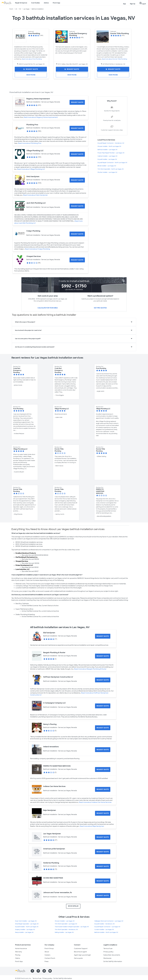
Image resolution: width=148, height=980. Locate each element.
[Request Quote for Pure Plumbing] (31, 69)
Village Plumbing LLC (35, 151)
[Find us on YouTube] (50, 971)
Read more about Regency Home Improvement (41, 117)
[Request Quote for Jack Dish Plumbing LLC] (77, 206)
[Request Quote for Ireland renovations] (103, 750)
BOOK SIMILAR (73, 906)
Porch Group (49, 948)
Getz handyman (33, 177)
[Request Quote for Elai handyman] (103, 636)
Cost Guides (35, 3)
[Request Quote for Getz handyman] (77, 180)
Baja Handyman (50, 810)
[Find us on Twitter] (44, 971)
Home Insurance (21, 948)
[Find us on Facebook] (32, 971)
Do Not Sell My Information (113, 961)
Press (46, 961)
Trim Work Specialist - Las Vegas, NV (66, 924)
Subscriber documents (112, 955)
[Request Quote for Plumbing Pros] (77, 128)
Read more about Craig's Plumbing (37, 249)
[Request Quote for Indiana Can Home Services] (103, 789)
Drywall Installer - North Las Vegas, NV (27, 927)
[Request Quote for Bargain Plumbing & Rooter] (103, 656)
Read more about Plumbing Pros (30, 143)
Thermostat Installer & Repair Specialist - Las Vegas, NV (72, 927)
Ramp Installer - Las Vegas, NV (24, 932)
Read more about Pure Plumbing (32, 59)
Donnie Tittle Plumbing (120, 33)
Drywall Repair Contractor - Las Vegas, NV (107, 927)
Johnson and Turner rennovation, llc (58, 893)
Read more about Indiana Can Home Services (95, 802)
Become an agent (80, 952)
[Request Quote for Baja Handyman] (103, 813)
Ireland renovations (51, 747)
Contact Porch (50, 958)
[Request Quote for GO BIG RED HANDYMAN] (103, 881)
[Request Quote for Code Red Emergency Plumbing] (72, 69)
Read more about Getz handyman (35, 195)
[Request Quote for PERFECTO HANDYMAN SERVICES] (103, 769)
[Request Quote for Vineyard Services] (77, 260)
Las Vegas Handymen (52, 834)
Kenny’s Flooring (50, 724)
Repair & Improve (21, 3)
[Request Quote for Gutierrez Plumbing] (103, 866)
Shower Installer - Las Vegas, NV (65, 921)
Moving (18, 955)
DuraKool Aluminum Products (26, 553)
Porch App (56, 3)
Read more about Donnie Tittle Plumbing (114, 59)
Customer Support (81, 948)
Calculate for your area (48, 308)
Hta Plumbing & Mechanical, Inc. (27, 557)
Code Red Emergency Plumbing (78, 34)
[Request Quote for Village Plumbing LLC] (77, 154)
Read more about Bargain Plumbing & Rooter (90, 669)
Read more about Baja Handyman (92, 826)
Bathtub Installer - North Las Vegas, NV (106, 932)
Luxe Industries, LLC (23, 569)
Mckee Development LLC (24, 565)
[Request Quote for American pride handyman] (103, 852)
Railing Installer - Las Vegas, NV (64, 932)
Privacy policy (108, 952)
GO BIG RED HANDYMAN (53, 878)
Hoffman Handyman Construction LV (58, 677)
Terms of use (108, 948)
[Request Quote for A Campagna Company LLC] (103, 706)
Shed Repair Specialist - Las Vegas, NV (27, 924)
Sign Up (133, 4)
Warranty (19, 952)
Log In (143, 3)
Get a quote (78, 958)
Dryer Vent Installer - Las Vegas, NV (26, 921)
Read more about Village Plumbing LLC (31, 169)
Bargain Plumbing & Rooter (54, 653)
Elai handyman (49, 633)
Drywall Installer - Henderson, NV (105, 924)
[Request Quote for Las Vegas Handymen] (103, 837)
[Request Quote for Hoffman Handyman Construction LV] (103, 680)
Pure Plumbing (34, 33)
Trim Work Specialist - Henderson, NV (66, 930)
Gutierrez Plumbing (51, 863)
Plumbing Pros (32, 125)
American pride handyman (54, 849)
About (47, 952)
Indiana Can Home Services (54, 786)
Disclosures (107, 958)
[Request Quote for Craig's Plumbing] (77, 234)
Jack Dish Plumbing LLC (36, 203)
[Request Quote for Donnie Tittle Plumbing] (113, 69)
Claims (18, 958)
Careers (47, 955)
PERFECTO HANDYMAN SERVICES (57, 766)
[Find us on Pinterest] (38, 971)
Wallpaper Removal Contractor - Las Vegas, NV (109, 921)
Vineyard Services (34, 256)
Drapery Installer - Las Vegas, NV (25, 930)
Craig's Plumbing (33, 231)
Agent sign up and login (82, 955)
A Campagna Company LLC (55, 703)
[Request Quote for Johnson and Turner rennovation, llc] (103, 896)
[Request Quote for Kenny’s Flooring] (103, 728)
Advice (46, 3)
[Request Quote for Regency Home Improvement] (77, 102)
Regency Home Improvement (38, 99)
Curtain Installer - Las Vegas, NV (104, 930)
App (124, 4)
